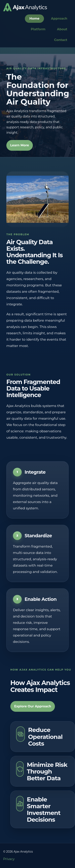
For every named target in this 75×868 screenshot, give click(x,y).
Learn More (19, 145)
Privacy (9, 859)
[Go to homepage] (25, 7)
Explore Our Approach (33, 706)
